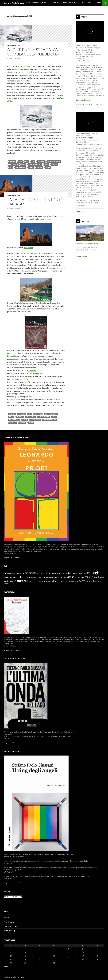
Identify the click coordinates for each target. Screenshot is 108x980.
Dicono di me (87, 3)
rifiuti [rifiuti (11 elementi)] (57, 581)
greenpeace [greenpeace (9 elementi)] (49, 577)
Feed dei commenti (11, 926)
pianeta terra (14, 420)
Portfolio (54, 3)
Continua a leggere (84, 100)
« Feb (6, 967)
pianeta (54, 164)
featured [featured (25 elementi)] (21, 577)
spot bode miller (50, 420)
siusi (11, 167)
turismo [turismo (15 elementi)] (94, 581)
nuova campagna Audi (21, 69)
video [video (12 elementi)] (6, 584)
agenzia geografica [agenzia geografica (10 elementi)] (10, 573)
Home (28, 3)
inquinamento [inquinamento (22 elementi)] (61, 577)
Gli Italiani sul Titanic (84, 104)
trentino (13, 423)
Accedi (6, 918)
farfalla (20, 417)
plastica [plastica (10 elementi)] (46, 581)
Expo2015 (36, 3)
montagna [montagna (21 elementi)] (99, 577)
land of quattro (35, 164)
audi (27, 162)
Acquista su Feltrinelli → (13, 558)
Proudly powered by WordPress (14, 977)
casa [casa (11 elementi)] (62, 573)
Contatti (98, 3)
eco (33, 162)
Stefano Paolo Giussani (15, 3)
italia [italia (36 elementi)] (71, 577)
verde (48, 167)
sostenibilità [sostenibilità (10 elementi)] (68, 581)
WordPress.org (9, 931)
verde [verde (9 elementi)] (99, 581)
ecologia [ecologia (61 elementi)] (93, 573)
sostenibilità (21, 167)
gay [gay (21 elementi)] (43, 577)
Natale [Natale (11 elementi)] (12, 581)
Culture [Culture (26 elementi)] (69, 573)
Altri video (81, 212)
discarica (22, 414)
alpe (20, 162)
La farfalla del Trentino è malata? (35, 202)
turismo (39, 167)
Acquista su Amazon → (12, 743)
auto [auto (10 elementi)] (45, 573)
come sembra (45, 219)
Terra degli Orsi (14, 46)
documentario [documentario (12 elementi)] (81, 573)
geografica (14, 164)
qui (15, 306)
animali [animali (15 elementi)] (40, 573)
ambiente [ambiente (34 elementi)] (31, 573)
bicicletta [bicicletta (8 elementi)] (54, 573)
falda (11, 417)
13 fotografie (94, 243)
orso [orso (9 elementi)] (37, 581)
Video (84, 17)
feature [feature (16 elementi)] (13, 577)
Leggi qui (26, 379)
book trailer (29, 248)
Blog (44, 3)
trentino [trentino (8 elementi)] (88, 581)
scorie (25, 420)
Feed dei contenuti (11, 922)
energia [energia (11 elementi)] (6, 577)
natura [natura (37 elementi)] (19, 581)
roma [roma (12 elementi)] (62, 581)
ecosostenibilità (54, 162)
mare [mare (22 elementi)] (82, 577)
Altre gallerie (82, 257)
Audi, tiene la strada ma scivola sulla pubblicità (33, 52)
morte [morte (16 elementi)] (6, 581)
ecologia (41, 162)
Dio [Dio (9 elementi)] (74, 573)
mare (46, 164)
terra (31, 167)
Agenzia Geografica (70, 3)
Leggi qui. (32, 370)
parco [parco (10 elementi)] (41, 581)
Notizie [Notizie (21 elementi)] (28, 581)
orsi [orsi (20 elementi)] (34, 581)
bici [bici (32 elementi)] (49, 573)
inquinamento (44, 417)
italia (23, 164)
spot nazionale (46, 353)
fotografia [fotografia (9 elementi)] (34, 577)
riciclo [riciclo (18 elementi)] (52, 581)
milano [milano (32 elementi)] (89, 577)
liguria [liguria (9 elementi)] (77, 577)
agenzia (12, 162)
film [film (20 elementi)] (29, 577)
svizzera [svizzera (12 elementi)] (76, 581)
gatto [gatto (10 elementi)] (39, 577)
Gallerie (85, 221)
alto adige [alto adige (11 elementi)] (21, 573)
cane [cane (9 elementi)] (59, 573)
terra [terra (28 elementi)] (82, 581)
